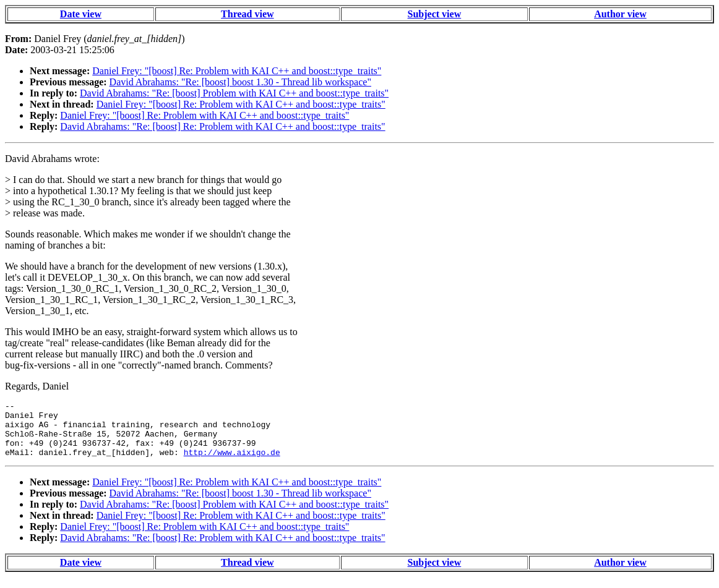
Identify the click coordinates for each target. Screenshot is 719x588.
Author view (620, 14)
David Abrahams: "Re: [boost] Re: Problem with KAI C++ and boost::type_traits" (222, 126)
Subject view (435, 14)
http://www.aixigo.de (232, 463)
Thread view (247, 14)
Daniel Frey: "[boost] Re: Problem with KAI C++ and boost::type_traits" (237, 71)
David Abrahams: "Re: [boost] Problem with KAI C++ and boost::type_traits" (234, 93)
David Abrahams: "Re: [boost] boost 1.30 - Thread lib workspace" (240, 82)
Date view (81, 14)
